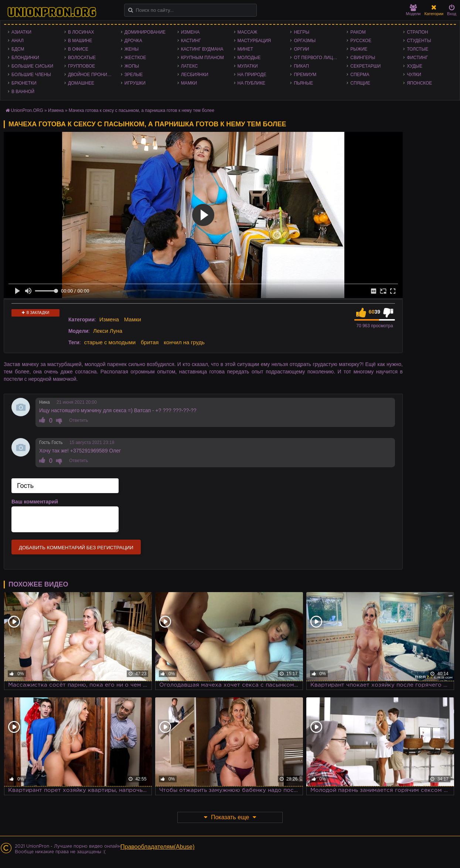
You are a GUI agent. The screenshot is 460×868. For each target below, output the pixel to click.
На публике (252, 83)
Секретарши (365, 66)
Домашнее (81, 83)
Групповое (81, 66)
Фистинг (417, 58)
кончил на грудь (184, 342)
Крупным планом (202, 58)
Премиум (305, 75)
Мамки (189, 83)
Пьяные (303, 83)
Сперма (360, 75)
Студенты (419, 41)
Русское (361, 41)
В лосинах (81, 32)
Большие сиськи (32, 66)
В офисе (78, 49)
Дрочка (133, 41)
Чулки (414, 75)
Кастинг (191, 41)
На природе (252, 75)
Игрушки (135, 83)
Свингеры (363, 58)
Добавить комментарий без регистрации (76, 548)
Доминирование (145, 32)
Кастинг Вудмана (202, 49)
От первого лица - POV (318, 58)
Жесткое (135, 58)
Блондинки (25, 58)
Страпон (417, 32)
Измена (190, 32)
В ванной (23, 92)
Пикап (301, 66)
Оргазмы (305, 41)
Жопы (132, 66)
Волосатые (82, 58)
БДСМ (18, 49)
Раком (358, 32)
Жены (132, 49)
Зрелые (134, 75)
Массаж (248, 32)
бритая (150, 342)
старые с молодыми (110, 342)
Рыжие (359, 49)
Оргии (301, 49)
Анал (18, 41)
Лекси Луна (108, 331)
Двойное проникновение (93, 75)
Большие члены (31, 75)
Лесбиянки (195, 75)
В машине (80, 41)
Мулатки (248, 66)
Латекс (190, 66)
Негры (301, 32)
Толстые (418, 49)
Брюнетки (24, 83)
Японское (419, 83)
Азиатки (21, 32)
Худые (415, 66)
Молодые (249, 58)
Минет (246, 49)
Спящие (360, 83)
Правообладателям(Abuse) (158, 847)
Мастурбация (254, 41)
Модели (413, 10)
